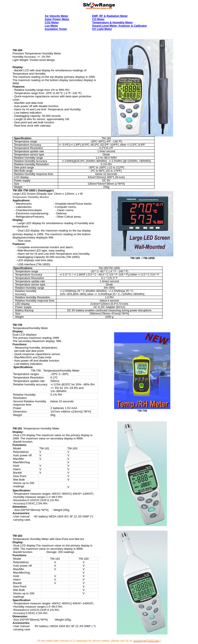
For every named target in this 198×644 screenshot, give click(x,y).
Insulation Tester (56, 29)
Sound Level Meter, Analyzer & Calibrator (120, 26)
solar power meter (57, 19)
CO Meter (98, 19)
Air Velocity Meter (57, 16)
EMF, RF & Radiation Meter (110, 16)
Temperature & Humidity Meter (112, 22)
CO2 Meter (52, 22)
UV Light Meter (102, 29)
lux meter (51, 26)
